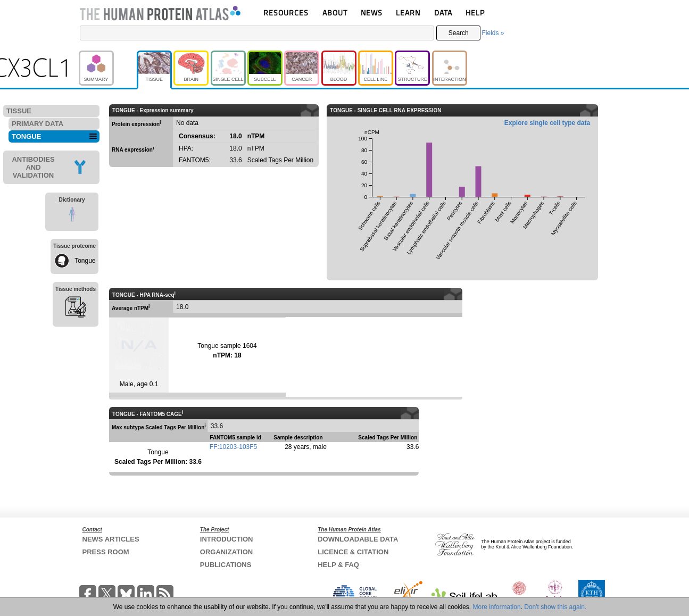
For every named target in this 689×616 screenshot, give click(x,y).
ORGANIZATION (226, 552)
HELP (475, 13)
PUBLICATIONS (226, 565)
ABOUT (335, 13)
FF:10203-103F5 (233, 447)
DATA (443, 13)
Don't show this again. (555, 607)
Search (459, 33)
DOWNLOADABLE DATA (358, 539)
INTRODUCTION (227, 539)
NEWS (372, 13)
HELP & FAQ (338, 565)
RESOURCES (286, 13)
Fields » (493, 33)
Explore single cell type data (547, 123)
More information (497, 607)
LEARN (408, 13)
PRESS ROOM (106, 552)
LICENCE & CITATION (353, 552)
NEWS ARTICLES (111, 539)
